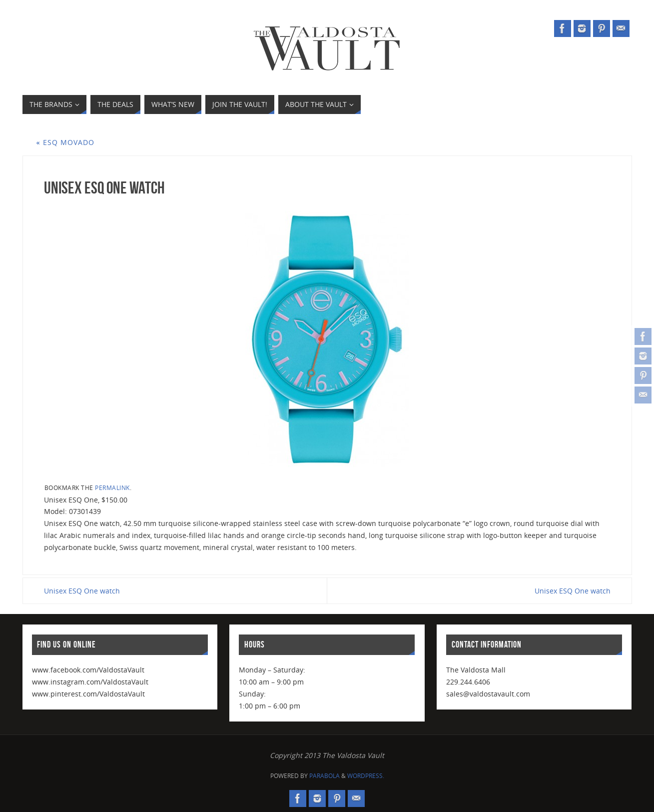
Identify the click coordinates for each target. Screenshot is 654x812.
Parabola (325, 776)
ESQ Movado (65, 142)
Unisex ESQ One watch (82, 591)
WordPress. (366, 776)
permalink (112, 487)
